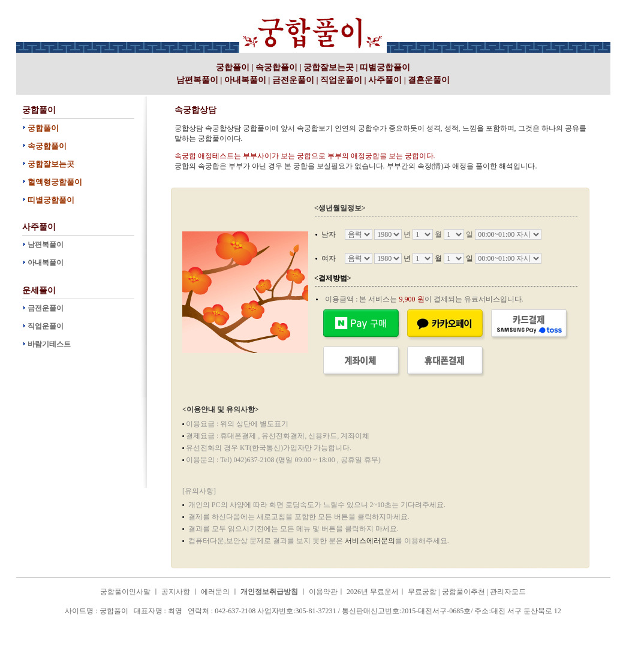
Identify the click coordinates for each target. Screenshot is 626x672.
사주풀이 (385, 80)
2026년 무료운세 (373, 592)
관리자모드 (508, 592)
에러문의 (215, 592)
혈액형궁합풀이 (55, 182)
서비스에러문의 (370, 541)
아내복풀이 (245, 80)
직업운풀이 (341, 80)
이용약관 (323, 592)
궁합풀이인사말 (125, 592)
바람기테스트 (49, 344)
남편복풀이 (197, 80)
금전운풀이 (293, 80)
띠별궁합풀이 (385, 67)
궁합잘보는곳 (329, 67)
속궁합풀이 (276, 67)
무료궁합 (422, 592)
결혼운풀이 (429, 80)
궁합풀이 (147, 5)
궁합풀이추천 (464, 592)
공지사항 (176, 592)
